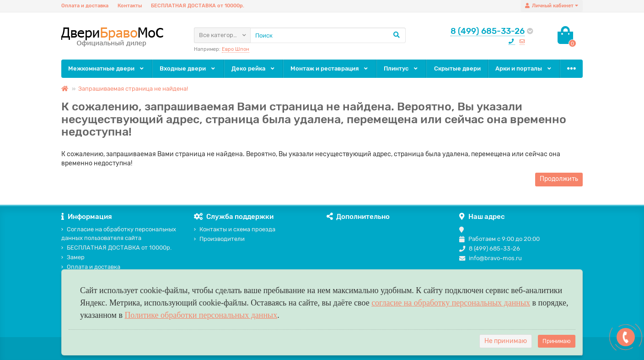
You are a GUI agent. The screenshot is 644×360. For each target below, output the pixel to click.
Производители (219, 239)
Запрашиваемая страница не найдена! (133, 89)
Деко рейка (254, 68)
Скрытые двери (457, 68)
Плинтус (401, 68)
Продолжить (559, 179)
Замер (73, 257)
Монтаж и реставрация (330, 68)
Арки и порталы (524, 68)
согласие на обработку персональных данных (451, 303)
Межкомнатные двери (107, 68)
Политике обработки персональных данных (201, 315)
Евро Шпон (236, 49)
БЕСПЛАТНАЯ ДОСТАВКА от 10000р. (198, 6)
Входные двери (188, 68)
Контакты (130, 6)
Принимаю (557, 341)
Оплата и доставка (85, 6)
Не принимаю (506, 341)
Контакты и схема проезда (235, 229)
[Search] (328, 35)
